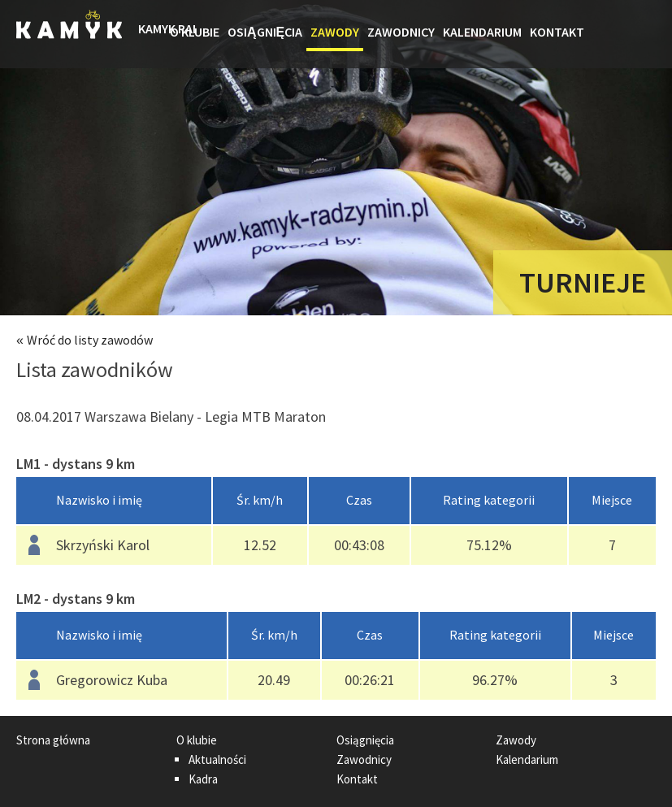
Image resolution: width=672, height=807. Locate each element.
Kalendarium (482, 32)
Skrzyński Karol (103, 545)
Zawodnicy (401, 32)
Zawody (335, 32)
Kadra (203, 779)
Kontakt (557, 32)
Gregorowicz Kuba (112, 680)
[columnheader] (114, 501)
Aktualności (217, 759)
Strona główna (152, 34)
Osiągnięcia (265, 32)
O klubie (195, 32)
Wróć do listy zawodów (90, 340)
